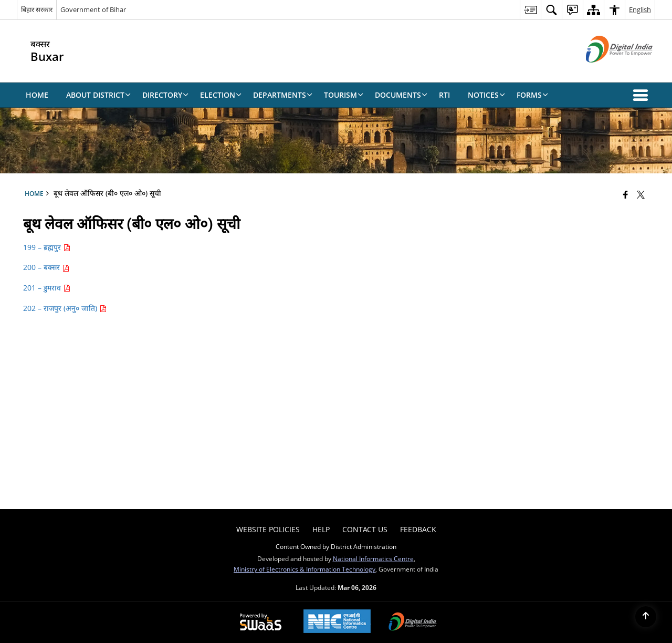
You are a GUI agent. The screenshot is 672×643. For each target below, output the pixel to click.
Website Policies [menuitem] (268, 529)
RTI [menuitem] (444, 95)
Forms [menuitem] (532, 95)
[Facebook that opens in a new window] (626, 194)
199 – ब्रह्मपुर (47, 247)
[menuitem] (530, 10)
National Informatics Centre (373, 558)
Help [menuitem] (321, 529)
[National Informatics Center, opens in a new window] (337, 622)
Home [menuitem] (37, 95)
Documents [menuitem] (401, 95)
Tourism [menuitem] (344, 95)
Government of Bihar (93, 9)
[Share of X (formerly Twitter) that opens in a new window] (641, 194)
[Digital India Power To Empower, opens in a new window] (413, 623)
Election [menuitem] (221, 95)
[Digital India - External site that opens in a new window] (606, 71)
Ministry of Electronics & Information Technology (304, 569)
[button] (643, 95)
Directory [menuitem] (165, 95)
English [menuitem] (640, 9)
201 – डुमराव (47, 288)
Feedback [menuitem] (418, 529)
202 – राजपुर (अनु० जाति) (65, 308)
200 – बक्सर (46, 267)
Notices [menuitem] (486, 95)
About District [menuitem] (98, 95)
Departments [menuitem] (283, 95)
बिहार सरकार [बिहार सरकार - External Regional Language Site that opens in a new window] (37, 9)
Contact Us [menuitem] (365, 529)
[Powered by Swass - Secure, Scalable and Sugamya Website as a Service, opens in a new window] (261, 623)
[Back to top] (646, 617)
